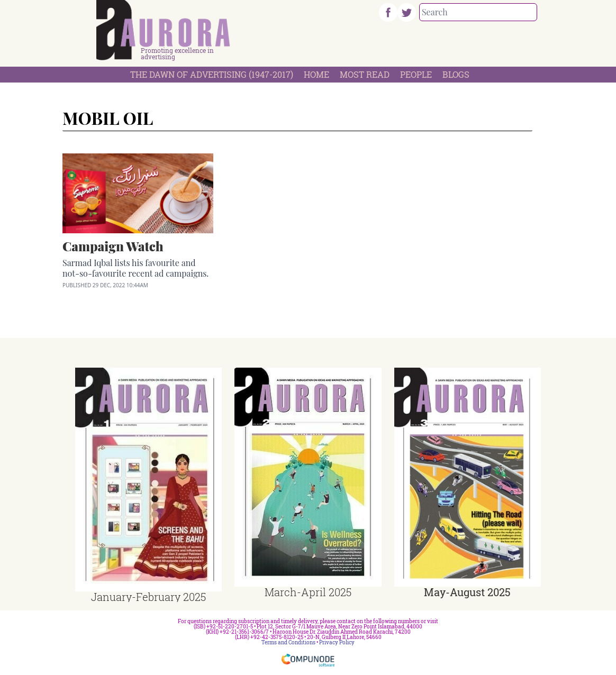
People (416, 74)
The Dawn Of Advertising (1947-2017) (212, 74)
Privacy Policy (337, 642)
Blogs (456, 74)
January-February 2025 (148, 597)
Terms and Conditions (288, 642)
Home (316, 74)
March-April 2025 (308, 592)
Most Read (365, 74)
